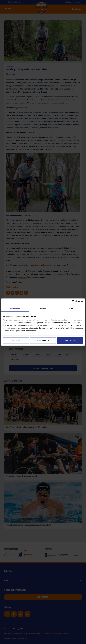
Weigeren (16, 340)
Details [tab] (43, 308)
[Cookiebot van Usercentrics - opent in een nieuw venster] (74, 302)
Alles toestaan (70, 340)
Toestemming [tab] (15, 308)
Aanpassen (43, 340)
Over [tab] (71, 308)
